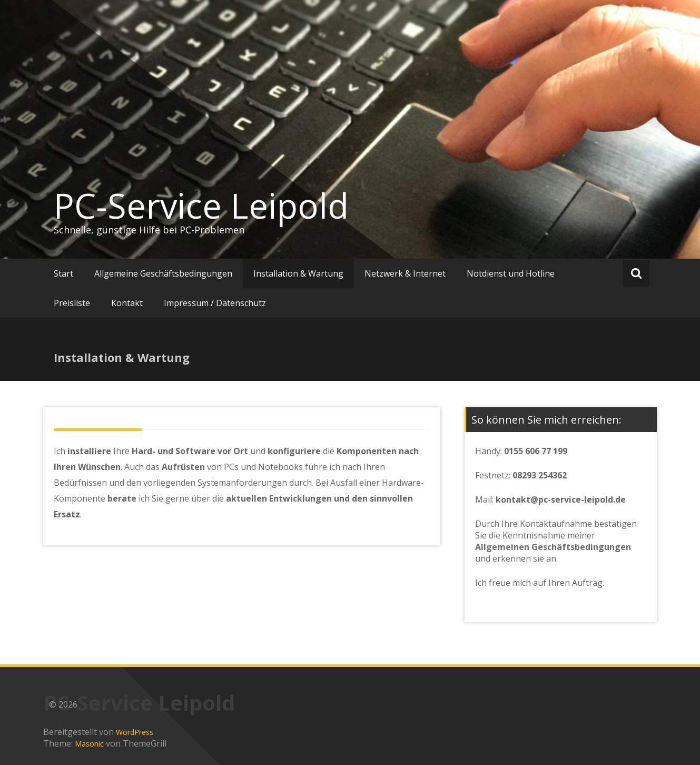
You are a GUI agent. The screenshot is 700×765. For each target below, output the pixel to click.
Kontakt (127, 303)
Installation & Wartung (298, 273)
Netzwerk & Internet (405, 273)
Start (63, 273)
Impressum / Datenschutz (215, 303)
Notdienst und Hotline (511, 273)
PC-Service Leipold (201, 205)
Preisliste (72, 303)
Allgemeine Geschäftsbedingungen (163, 273)
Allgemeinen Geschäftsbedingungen (553, 547)
